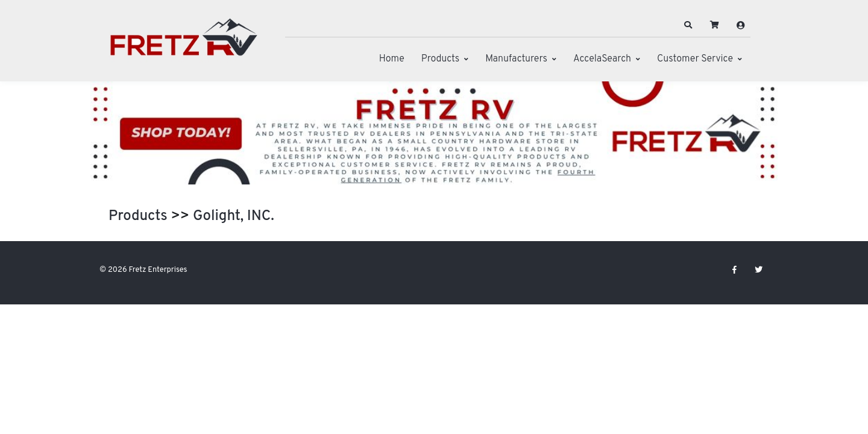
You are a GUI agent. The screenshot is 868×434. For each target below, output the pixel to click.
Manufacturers (516, 59)
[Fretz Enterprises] (184, 44)
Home (392, 59)
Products (440, 59)
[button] (688, 25)
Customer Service (695, 59)
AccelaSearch (602, 59)
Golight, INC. (234, 216)
